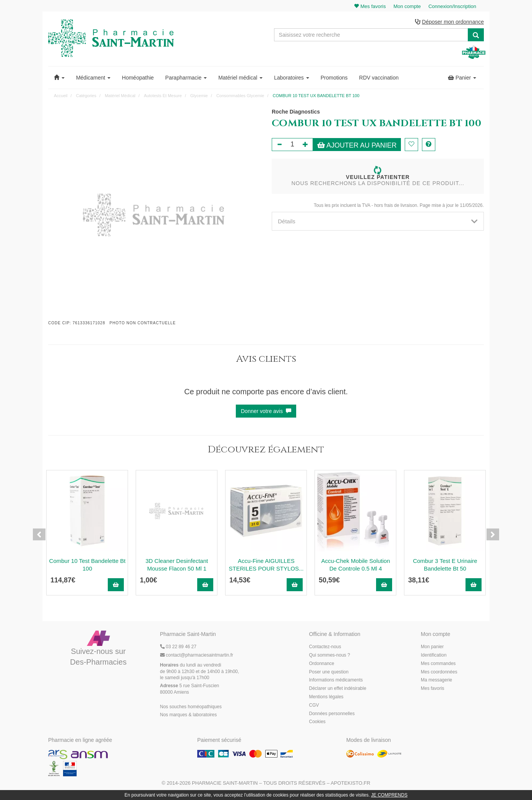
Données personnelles (332, 714)
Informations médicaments (336, 681)
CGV (314, 706)
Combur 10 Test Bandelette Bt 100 (88, 565)
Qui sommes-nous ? (330, 655)
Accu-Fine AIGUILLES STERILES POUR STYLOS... (266, 565)
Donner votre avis (266, 411)
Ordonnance (322, 664)
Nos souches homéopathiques (191, 707)
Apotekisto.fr (350, 783)
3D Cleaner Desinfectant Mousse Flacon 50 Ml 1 (177, 565)
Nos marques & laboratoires (189, 715)
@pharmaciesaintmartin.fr (197, 655)
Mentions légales (326, 697)
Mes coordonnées (439, 672)
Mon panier (432, 647)
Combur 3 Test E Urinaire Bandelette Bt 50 (445, 565)
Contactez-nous (325, 647)
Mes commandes (438, 664)
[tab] (378, 222)
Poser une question (329, 672)
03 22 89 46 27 (178, 647)
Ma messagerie (436, 681)
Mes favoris (432, 689)
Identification (434, 655)
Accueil (61, 96)
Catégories (86, 96)
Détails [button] (378, 222)
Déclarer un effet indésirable (338, 689)
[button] (59, 78)
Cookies (317, 722)
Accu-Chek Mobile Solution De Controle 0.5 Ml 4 (355, 565)
